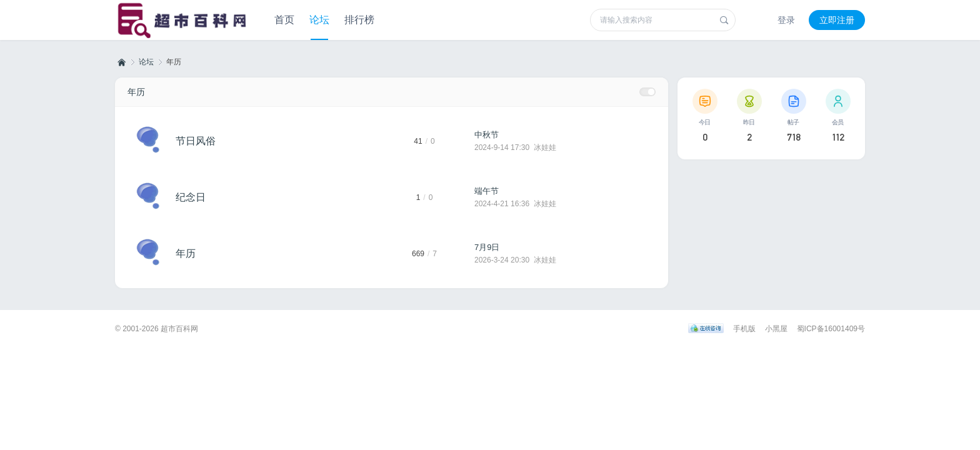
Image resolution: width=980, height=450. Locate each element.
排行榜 (359, 20)
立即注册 (837, 20)
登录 (786, 20)
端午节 (487, 191)
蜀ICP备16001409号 (831, 329)
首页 (284, 20)
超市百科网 (121, 62)
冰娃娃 (545, 147)
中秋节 (487, 135)
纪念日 (191, 197)
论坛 (319, 20)
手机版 (744, 329)
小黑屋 (776, 329)
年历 (136, 92)
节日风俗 (196, 141)
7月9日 (487, 247)
